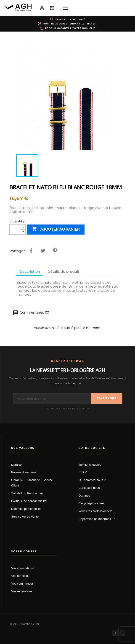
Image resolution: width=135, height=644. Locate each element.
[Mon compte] (42, 8)
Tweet (43, 251)
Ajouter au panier (56, 229)
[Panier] (52, 8)
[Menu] (65, 8)
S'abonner (107, 398)
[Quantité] (15, 230)
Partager (31, 251)
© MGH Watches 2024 (25, 624)
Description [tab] (30, 271)
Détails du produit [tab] (63, 271)
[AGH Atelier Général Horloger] (19, 8)
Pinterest (55, 251)
